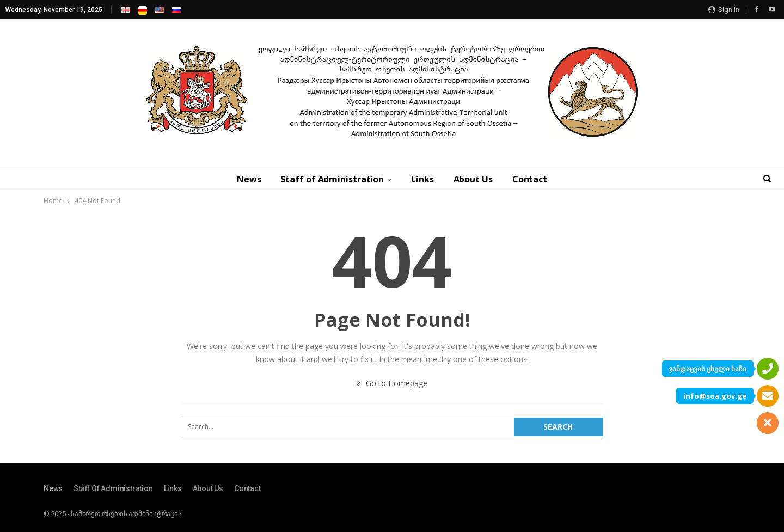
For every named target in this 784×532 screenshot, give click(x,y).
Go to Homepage (392, 383)
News (249, 179)
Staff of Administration (332, 179)
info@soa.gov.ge (715, 396)
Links (422, 179)
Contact (530, 179)
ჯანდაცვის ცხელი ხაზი (708, 369)
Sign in (724, 10)
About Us (473, 179)
